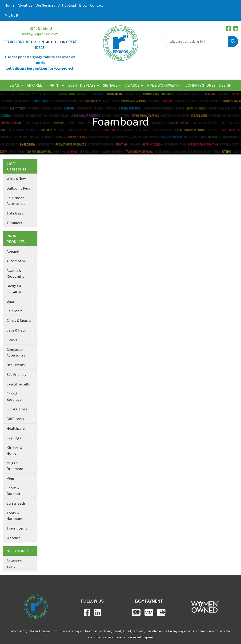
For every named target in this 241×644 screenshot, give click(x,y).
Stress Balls (16, 503)
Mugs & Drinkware (15, 466)
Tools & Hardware (14, 516)
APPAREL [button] (34, 85)
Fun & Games (17, 409)
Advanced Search (14, 563)
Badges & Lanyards (14, 289)
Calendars (15, 311)
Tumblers (14, 223)
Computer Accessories (16, 352)
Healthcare (16, 428)
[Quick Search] (196, 41)
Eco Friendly (16, 374)
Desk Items (16, 365)
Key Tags (14, 438)
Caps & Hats (16, 330)
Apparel (13, 251)
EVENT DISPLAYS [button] (82, 85)
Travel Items (17, 528)
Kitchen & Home (14, 450)
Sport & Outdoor (13, 491)
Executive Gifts (18, 384)
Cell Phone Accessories (16, 201)
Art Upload (67, 5)
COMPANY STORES (200, 85)
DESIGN (225, 85)
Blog (83, 5)
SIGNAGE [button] (110, 85)
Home (9, 5)
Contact (97, 5)
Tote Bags (15, 213)
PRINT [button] (55, 85)
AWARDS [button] (132, 85)
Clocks (12, 340)
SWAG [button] (14, 85)
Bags (11, 301)
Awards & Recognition (17, 273)
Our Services (45, 5)
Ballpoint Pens (19, 188)
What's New (16, 178)
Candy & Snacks (19, 320)
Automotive (16, 261)
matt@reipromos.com (40, 34)
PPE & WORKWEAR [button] (162, 85)
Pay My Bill (13, 16)
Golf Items (15, 419)
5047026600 (40, 28)
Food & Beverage (14, 397)
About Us (25, 5)
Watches (14, 538)
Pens (11, 478)
